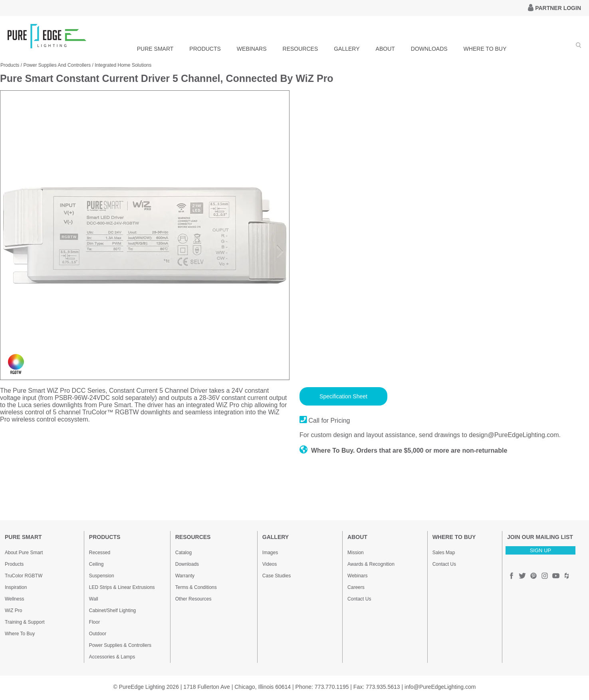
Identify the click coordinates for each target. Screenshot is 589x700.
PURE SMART (155, 49)
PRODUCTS (205, 49)
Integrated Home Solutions (123, 65)
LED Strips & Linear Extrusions (122, 587)
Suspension (102, 576)
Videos (270, 564)
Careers (356, 587)
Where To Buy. (327, 450)
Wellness (14, 599)
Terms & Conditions (196, 587)
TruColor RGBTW (24, 576)
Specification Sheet (343, 396)
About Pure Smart (24, 553)
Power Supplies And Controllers (57, 65)
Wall (94, 599)
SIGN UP (540, 550)
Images (270, 553)
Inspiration (16, 587)
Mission (356, 553)
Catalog (183, 553)
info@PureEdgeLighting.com (440, 687)
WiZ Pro (13, 611)
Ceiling (96, 564)
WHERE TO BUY (485, 49)
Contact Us (359, 599)
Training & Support (25, 622)
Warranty (185, 576)
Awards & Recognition (371, 564)
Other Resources (193, 599)
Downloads (187, 564)
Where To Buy (20, 634)
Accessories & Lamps (112, 657)
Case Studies (277, 576)
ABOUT (385, 49)
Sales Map (444, 553)
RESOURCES (300, 49)
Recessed (100, 553)
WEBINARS (252, 49)
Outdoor (98, 634)
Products (10, 65)
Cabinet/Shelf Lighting (112, 611)
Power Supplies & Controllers (120, 645)
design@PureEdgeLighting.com (514, 435)
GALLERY (347, 49)
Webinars (357, 576)
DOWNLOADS (429, 49)
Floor (94, 622)
